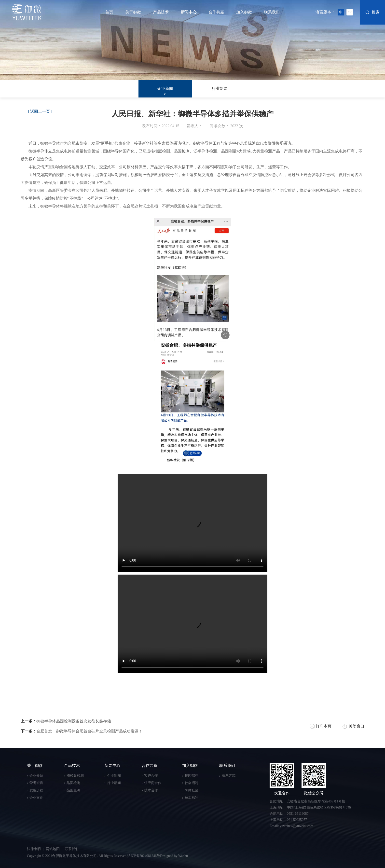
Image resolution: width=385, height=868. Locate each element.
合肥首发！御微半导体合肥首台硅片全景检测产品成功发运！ (82, 731)
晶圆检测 (73, 783)
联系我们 (272, 12)
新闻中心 (189, 12)
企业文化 (36, 798)
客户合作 (151, 776)
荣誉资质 (36, 783)
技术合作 (151, 790)
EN (350, 12)
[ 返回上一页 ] (40, 111)
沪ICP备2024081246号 (144, 856)
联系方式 (229, 776)
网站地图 (53, 849)
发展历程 (36, 790)
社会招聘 (192, 783)
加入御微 (244, 12)
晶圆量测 (73, 790)
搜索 (376, 12)
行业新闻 (220, 89)
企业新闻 (165, 89)
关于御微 (133, 12)
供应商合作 (153, 783)
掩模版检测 (75, 776)
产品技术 (161, 12)
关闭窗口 (357, 726)
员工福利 (192, 798)
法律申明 (34, 849)
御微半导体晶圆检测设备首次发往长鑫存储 (66, 721)
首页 (109, 12)
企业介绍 (36, 776)
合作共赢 (216, 12)
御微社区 (192, 790)
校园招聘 (192, 776)
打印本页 (324, 726)
